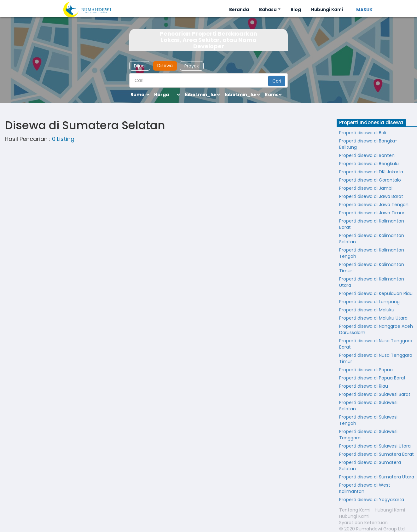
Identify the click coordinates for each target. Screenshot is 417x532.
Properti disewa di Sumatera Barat (376, 454)
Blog (296, 9)
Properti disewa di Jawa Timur (372, 213)
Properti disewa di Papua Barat (372, 378)
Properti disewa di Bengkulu (369, 164)
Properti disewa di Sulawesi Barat (375, 394)
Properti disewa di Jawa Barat (371, 196)
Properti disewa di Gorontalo (370, 180)
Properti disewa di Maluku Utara (373, 318)
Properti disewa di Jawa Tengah (374, 205)
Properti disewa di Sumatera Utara (377, 477)
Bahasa (268, 9)
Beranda (239, 9)
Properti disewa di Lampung (369, 302)
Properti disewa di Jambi (366, 188)
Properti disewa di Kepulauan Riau (376, 293)
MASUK (364, 10)
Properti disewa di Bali (363, 133)
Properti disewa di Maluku (367, 310)
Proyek (192, 66)
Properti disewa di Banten (367, 155)
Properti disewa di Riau (364, 386)
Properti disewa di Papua (366, 370)
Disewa (165, 66)
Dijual (140, 66)
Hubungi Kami (327, 9)
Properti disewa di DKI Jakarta (371, 172)
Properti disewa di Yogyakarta (372, 500)
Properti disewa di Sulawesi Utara (375, 446)
